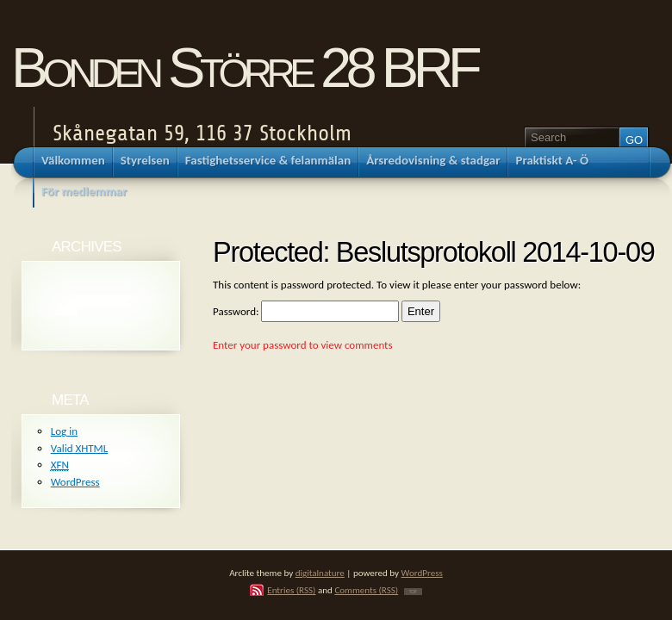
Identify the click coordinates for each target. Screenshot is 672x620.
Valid (79, 448)
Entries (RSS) (291, 590)
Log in (64, 431)
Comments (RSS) (366, 590)
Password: (306, 311)
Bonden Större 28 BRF (244, 68)
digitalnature (320, 573)
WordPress (75, 482)
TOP (413, 592)
